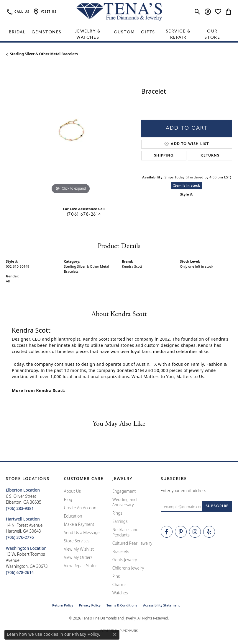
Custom (124, 32)
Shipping (164, 156)
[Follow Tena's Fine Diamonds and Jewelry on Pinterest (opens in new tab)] (181, 532)
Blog (68, 499)
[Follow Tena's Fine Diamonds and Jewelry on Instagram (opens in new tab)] (195, 532)
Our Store (212, 35)
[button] (45, 12)
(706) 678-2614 (84, 215)
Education (73, 516)
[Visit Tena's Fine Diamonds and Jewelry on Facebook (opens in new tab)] (167, 532)
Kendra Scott (132, 266)
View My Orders (78, 557)
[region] (71, 131)
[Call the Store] (20, 508)
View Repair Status (81, 566)
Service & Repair (178, 35)
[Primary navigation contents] (119, 32)
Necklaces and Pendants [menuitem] (125, 532)
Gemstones (47, 32)
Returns (210, 156)
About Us (72, 491)
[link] (18, 12)
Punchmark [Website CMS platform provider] (129, 631)
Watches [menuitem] (120, 593)
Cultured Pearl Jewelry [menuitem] (132, 543)
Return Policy (63, 605)
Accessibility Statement (161, 605)
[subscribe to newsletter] (217, 506)
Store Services (77, 541)
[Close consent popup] (115, 635)
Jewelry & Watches (88, 35)
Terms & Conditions (122, 605)
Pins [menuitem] (116, 576)
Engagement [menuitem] (124, 491)
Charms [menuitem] (119, 584)
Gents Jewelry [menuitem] (125, 560)
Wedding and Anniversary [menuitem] (125, 502)
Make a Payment (79, 524)
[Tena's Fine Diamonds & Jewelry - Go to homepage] (119, 12)
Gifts (148, 32)
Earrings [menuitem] (120, 521)
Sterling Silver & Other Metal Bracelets (44, 54)
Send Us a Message (82, 532)
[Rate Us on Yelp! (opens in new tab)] (209, 532)
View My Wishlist (79, 549)
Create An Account (81, 508)
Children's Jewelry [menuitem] (128, 568)
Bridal (17, 32)
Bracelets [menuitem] (121, 551)
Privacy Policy (90, 605)
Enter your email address (184, 491)
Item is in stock (187, 185)
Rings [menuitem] (117, 513)
